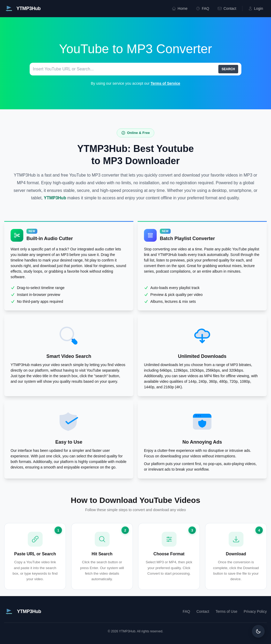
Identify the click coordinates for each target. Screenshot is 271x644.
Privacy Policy (255, 611)
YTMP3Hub (55, 198)
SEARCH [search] (228, 69)
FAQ (202, 9)
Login (256, 9)
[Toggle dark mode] (258, 631)
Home (180, 9)
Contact (227, 9)
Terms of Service (165, 83)
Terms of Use (226, 611)
